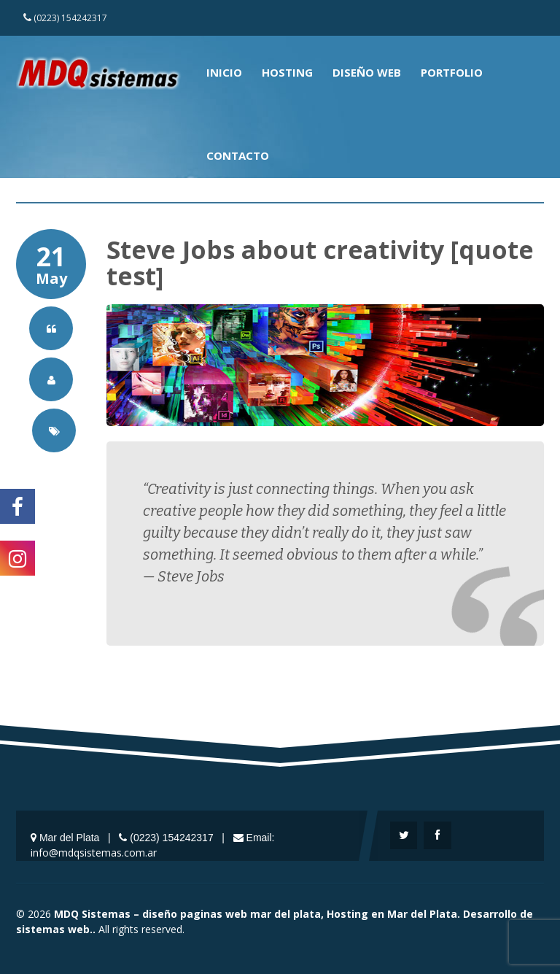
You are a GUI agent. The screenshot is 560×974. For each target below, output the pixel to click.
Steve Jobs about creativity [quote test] (320, 263)
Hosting (287, 72)
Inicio (224, 72)
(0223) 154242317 (65, 18)
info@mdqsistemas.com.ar (94, 853)
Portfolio (452, 72)
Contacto (238, 155)
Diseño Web (367, 72)
